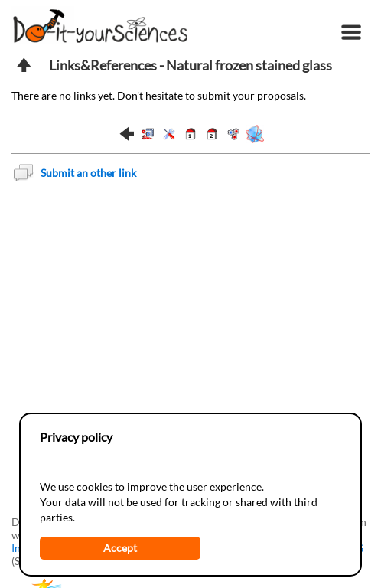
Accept (120, 548)
